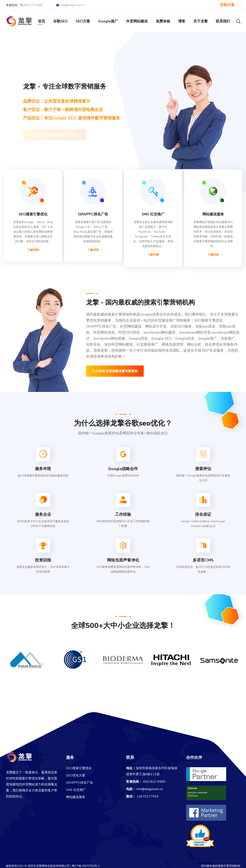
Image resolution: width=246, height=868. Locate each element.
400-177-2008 (24, 5)
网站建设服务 (76, 797)
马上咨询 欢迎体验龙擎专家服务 (115, 371)
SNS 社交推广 (76, 790)
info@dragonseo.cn (70, 5)
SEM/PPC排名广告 (80, 783)
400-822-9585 (154, 782)
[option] (27, 662)
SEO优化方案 (76, 775)
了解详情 (33, 250)
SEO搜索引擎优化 (79, 768)
